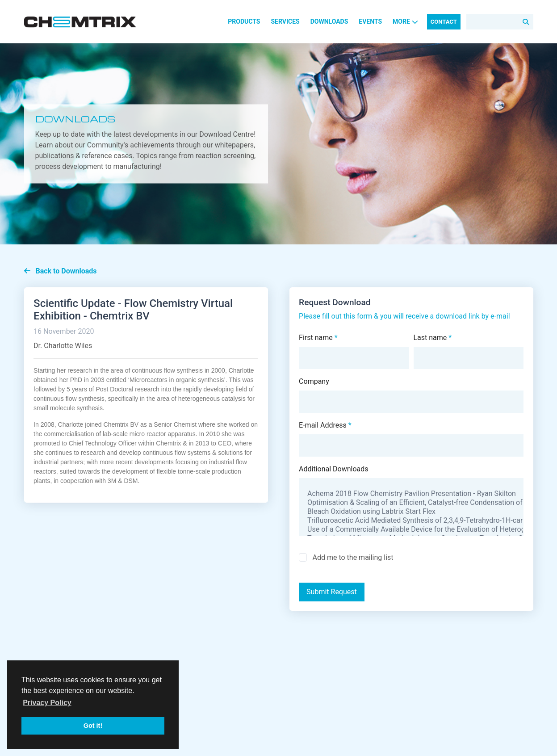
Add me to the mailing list (353, 557)
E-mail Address (325, 425)
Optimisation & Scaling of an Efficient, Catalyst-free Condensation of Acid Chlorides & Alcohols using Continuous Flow (411, 503)
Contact (444, 22)
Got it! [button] (93, 726)
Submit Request (332, 592)
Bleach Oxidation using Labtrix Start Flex (411, 512)
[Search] (500, 22)
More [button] (405, 21)
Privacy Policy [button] (47, 703)
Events (370, 21)
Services (285, 21)
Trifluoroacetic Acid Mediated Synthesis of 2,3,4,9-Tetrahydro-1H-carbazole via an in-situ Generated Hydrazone (411, 521)
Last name (433, 338)
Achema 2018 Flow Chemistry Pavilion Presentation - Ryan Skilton (411, 494)
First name (318, 338)
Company (314, 381)
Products (244, 21)
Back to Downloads (61, 271)
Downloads (329, 21)
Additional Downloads (334, 469)
